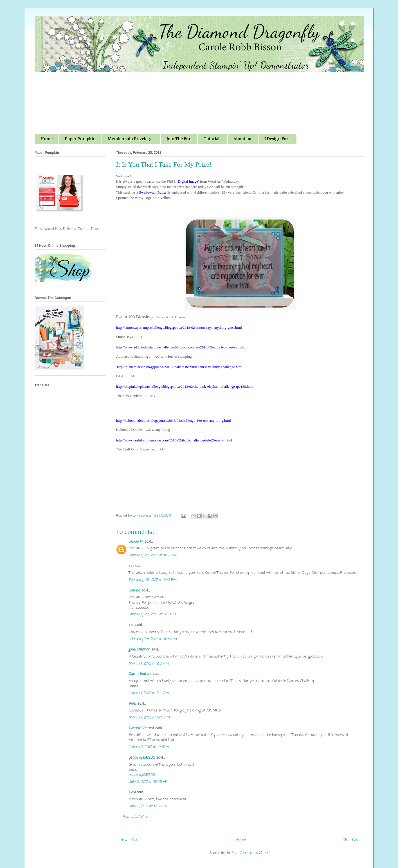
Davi (132, 792)
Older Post (351, 840)
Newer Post (130, 840)
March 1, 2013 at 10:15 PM (149, 718)
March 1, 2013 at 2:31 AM (149, 664)
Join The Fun (179, 139)
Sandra (135, 591)
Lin (131, 566)
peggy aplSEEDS (142, 758)
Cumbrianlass (140, 674)
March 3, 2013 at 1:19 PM (149, 747)
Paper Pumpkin (80, 139)
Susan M (136, 542)
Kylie (133, 704)
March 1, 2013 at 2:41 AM (149, 693)
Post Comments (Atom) (251, 853)
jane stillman (140, 650)
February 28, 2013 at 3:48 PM (153, 580)
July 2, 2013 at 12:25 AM (149, 782)
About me (243, 139)
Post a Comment (137, 817)
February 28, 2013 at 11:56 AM (153, 555)
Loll (131, 625)
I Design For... (277, 139)
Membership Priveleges (131, 139)
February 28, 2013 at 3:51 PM (152, 614)
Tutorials (213, 139)
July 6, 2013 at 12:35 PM (149, 806)
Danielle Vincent (141, 728)
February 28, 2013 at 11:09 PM (153, 639)
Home (47, 139)
